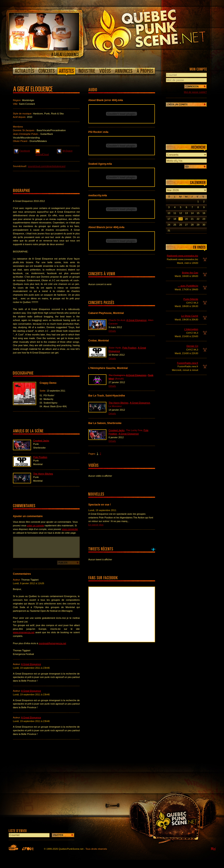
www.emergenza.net (24, 632)
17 (169, 219)
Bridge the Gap (190, 273)
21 (192, 219)
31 (169, 230)
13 (186, 213)
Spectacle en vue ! (100, 505)
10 (169, 213)
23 (204, 219)
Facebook (22, 151)
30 (204, 225)
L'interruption (191, 329)
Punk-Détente (191, 299)
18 (175, 219)
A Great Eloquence (31, 664)
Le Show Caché (190, 316)
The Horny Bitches (43, 474)
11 (175, 213)
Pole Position (40, 457)
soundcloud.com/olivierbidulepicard (47, 166)
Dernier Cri (192, 346)
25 (175, 225)
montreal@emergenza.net (52, 643)
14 (192, 213)
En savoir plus (96, 525)
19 (180, 219)
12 (180, 213)
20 (186, 219)
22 (198, 219)
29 (198, 225)
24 (169, 225)
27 (186, 225)
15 (198, 213)
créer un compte (35, 525)
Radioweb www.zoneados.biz (182, 256)
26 (180, 225)
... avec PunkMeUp (188, 286)
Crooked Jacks (41, 441)
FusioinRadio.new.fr (188, 363)
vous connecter (70, 529)
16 (204, 213)
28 (192, 225)
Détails (112, 331)
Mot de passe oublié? (195, 92)
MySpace (65, 151)
